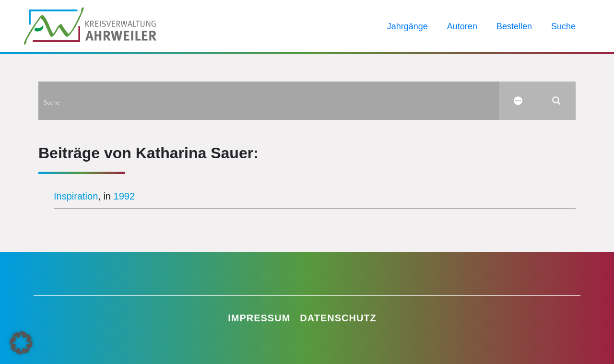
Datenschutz (338, 318)
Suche (563, 26)
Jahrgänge (407, 26)
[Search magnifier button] (556, 101)
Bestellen (514, 26)
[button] (21, 343)
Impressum (259, 318)
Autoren (462, 26)
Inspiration (76, 196)
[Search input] (269, 101)
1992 (124, 196)
